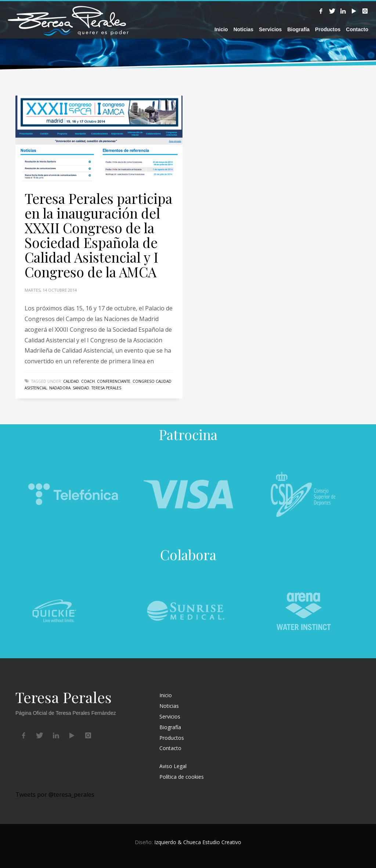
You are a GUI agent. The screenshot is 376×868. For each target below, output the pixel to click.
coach (88, 381)
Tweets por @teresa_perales (55, 795)
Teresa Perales (106, 388)
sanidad (81, 388)
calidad (71, 381)
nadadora (60, 388)
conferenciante (114, 381)
